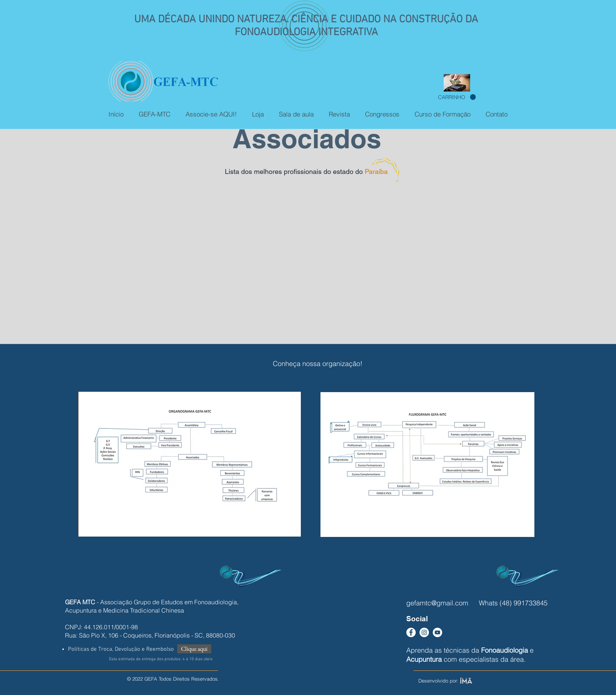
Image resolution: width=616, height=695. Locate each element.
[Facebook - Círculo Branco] (411, 632)
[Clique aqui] (194, 649)
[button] (457, 97)
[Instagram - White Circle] (424, 632)
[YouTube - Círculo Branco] (437, 632)
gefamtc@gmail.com (437, 603)
